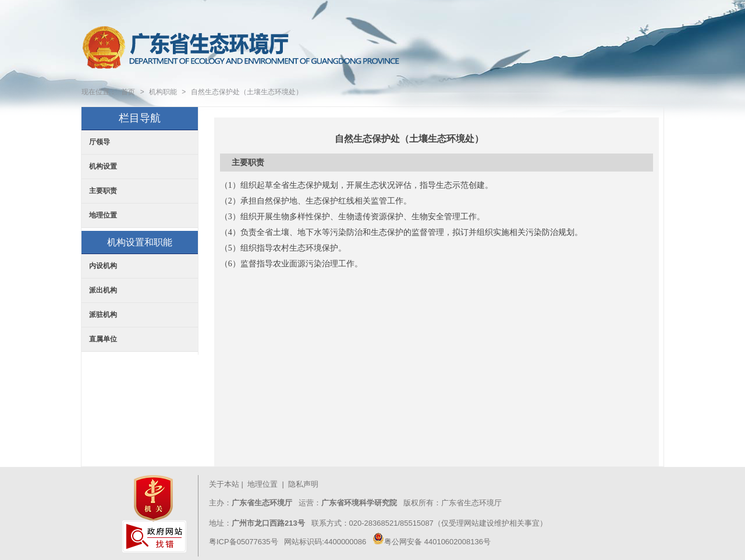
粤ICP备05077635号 (244, 542)
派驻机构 (103, 315)
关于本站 (224, 484)
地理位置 (103, 215)
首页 (128, 92)
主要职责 (103, 191)
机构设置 (103, 166)
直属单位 (103, 339)
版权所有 (417, 503)
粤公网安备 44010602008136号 (432, 542)
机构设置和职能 (140, 242)
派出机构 (103, 290)
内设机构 (103, 266)
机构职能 (163, 92)
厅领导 (100, 142)
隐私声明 (304, 484)
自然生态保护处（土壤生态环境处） (247, 92)
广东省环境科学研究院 (359, 503)
